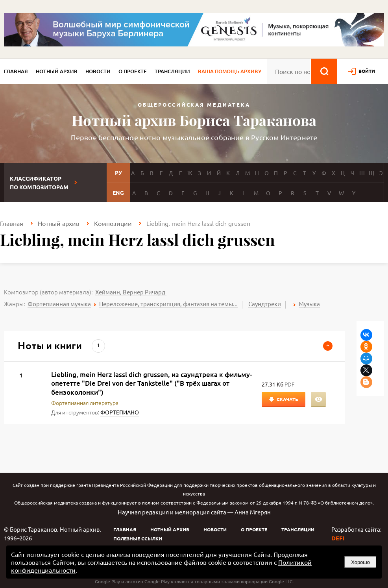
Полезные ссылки (138, 538)
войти (367, 71)
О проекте (133, 71)
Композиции (113, 223)
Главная (16, 71)
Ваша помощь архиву (230, 71)
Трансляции (172, 71)
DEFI (338, 538)
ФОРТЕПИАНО (120, 412)
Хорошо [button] (360, 562)
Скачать (287, 399)
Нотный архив (57, 71)
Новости (98, 71)
